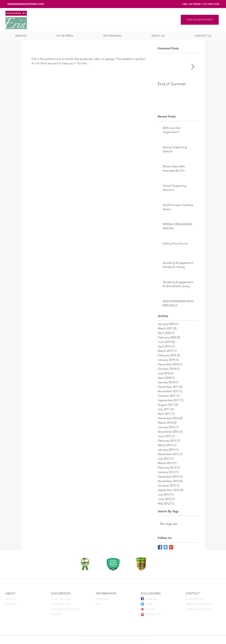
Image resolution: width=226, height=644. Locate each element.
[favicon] (142, 614)
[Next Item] (193, 67)
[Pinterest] (160, 609)
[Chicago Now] (160, 614)
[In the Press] (22, 604)
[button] (21, 36)
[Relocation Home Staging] (68, 609)
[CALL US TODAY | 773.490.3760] (201, 4)
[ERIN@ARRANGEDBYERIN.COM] (26, 4)
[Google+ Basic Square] (171, 547)
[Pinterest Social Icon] (142, 609)
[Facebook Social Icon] (142, 599)
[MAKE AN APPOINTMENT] (200, 20)
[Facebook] (160, 599)
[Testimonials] (113, 599)
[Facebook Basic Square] (160, 547)
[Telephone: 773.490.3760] (202, 604)
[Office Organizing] (68, 604)
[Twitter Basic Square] (166, 547)
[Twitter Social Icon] (142, 604)
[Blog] (113, 604)
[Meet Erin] (22, 599)
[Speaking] (68, 614)
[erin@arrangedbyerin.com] (203, 609)
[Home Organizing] (68, 599)
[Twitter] (160, 604)
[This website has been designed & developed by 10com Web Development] (113, 640)
